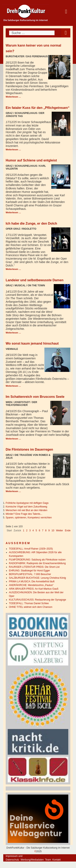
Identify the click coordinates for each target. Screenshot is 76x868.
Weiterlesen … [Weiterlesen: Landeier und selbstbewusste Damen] (13, 333)
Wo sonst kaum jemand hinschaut (32, 343)
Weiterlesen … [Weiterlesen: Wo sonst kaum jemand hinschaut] (13, 386)
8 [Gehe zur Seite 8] (46, 531)
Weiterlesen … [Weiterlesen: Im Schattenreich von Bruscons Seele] (13, 439)
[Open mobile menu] (66, 33)
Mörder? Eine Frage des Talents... (24, 514)
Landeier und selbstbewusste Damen (35, 280)
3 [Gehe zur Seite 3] (30, 531)
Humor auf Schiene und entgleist (31, 160)
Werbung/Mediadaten (32, 860)
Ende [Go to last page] (68, 531)
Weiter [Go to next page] (60, 531)
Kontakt (56, 860)
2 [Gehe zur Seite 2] (27, 531)
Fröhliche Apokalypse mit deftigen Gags (27, 503)
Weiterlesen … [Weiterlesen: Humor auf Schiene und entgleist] (13, 212)
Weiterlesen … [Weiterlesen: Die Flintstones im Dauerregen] (13, 491)
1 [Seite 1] (24, 531)
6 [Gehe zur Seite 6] (39, 531)
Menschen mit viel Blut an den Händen (26, 510)
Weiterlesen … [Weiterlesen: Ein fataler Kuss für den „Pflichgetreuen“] (13, 150)
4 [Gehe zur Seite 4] (33, 531)
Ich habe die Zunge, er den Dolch (31, 223)
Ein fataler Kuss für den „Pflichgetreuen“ (38, 108)
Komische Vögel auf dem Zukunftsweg (26, 507)
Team (48, 860)
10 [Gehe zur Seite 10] (53, 531)
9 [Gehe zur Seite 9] (49, 531)
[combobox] (32, 33)
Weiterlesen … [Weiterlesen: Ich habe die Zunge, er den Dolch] (13, 269)
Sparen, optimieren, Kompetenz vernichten (29, 518)
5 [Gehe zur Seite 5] (36, 531)
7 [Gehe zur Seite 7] (43, 531)
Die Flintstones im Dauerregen (29, 449)
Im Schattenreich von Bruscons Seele (35, 397)
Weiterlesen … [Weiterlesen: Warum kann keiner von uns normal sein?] (13, 97)
